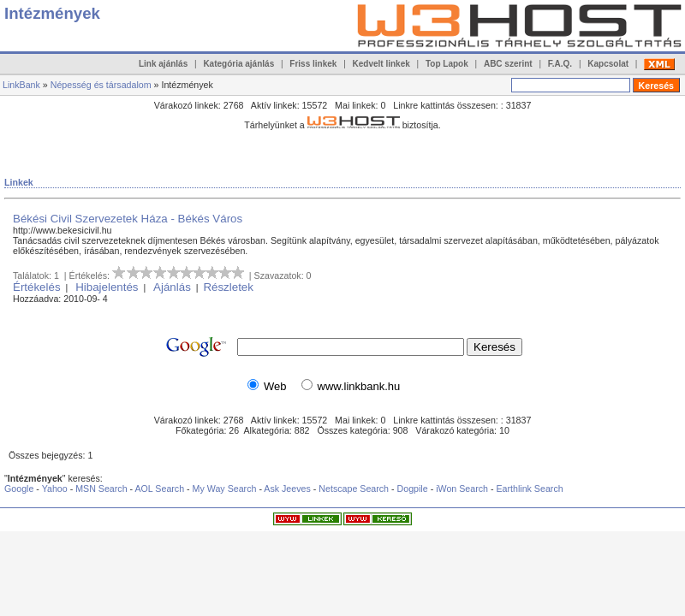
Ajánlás (172, 287)
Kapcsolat (608, 64)
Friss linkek (313, 64)
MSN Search (101, 489)
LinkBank (21, 85)
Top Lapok (447, 64)
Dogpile (413, 489)
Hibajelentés (107, 287)
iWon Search (463, 489)
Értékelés (37, 287)
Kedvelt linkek (381, 64)
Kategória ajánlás (238, 64)
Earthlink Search (529, 489)
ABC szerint (508, 64)
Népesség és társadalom (101, 85)
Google (19, 489)
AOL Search (159, 489)
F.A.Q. (560, 64)
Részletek (228, 287)
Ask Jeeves (287, 489)
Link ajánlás (163, 64)
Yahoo (55, 489)
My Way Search (225, 489)
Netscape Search (354, 489)
